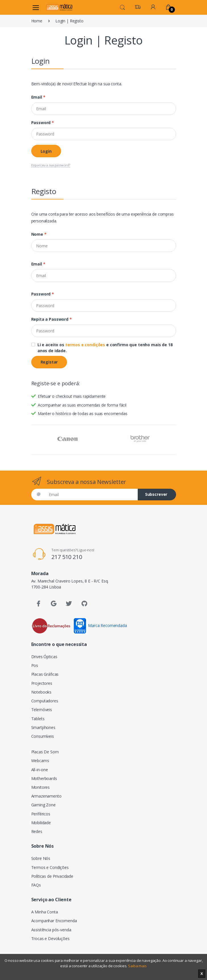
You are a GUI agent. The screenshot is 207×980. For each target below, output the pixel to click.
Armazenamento (46, 796)
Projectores (42, 683)
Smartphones (43, 727)
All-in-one (40, 770)
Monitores (41, 787)
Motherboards (44, 778)
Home (37, 21)
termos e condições (85, 345)
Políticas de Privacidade (52, 876)
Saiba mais (137, 966)
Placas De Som (45, 752)
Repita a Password (52, 319)
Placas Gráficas (45, 674)
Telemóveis (42, 710)
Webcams (40, 761)
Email (38, 97)
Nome (39, 234)
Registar (49, 362)
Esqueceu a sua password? (51, 165)
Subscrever (156, 494)
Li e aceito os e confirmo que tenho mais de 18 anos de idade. (105, 348)
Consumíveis (43, 736)
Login (46, 151)
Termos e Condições (50, 867)
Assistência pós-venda (51, 930)
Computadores (45, 701)
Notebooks (41, 692)
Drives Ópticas (44, 657)
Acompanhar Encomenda (54, 921)
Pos (35, 665)
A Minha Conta (45, 912)
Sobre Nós (41, 858)
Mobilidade (41, 823)
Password (43, 123)
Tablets (38, 719)
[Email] (104, 109)
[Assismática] (59, 7)
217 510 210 (67, 557)
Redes (37, 831)
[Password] (104, 134)
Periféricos (41, 814)
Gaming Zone (43, 805)
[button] (122, 7)
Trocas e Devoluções (50, 938)
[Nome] (104, 246)
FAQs (36, 885)
